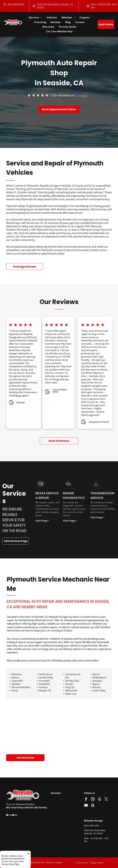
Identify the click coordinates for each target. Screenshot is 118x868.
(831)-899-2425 (16, 4)
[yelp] (99, 800)
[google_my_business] (93, 806)
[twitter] (106, 800)
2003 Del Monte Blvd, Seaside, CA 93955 (95, 832)
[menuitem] (35, 17)
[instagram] (93, 800)
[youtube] (86, 806)
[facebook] (86, 800)
